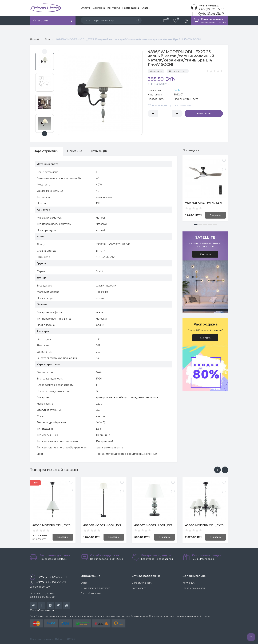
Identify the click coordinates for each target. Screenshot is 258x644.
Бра (47, 39)
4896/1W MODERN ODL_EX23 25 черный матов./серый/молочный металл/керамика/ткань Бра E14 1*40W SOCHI (128, 39)
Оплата (85, 8)
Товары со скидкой (194, 588)
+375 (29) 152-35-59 (48, 582)
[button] (196, 224)
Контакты (114, 8)
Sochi (177, 90)
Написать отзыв (178, 71)
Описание (75, 151)
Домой (34, 39)
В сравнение (181, 106)
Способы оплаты (91, 593)
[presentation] (217, 470)
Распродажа (131, 8)
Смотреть (205, 254)
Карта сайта (139, 588)
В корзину (204, 114)
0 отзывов (156, 71)
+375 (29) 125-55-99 (211, 9)
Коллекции (189, 583)
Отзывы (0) (99, 151)
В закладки (157, 106)
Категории (40, 20)
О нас (84, 583)
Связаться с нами (142, 583)
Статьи (146, 8)
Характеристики (46, 151)
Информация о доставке (95, 588)
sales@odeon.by (40, 587)
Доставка (99, 8)
